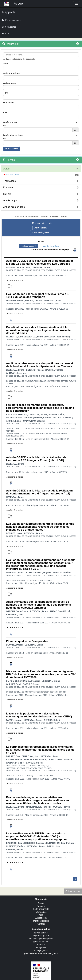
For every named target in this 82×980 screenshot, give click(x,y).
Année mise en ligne (14, 207)
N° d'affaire (9, 103)
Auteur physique (11, 73)
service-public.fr (41, 933)
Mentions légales (41, 921)
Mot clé (7, 194)
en (4, 125)
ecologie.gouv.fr (41, 950)
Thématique (10, 181)
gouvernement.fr (41, 942)
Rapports (41, 906)
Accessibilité (41, 918)
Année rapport (11, 200)
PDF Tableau (41, 228)
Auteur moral (10, 83)
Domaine (8, 187)
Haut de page (73, 891)
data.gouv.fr (41, 948)
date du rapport (28, 246)
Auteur (7, 169)
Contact (41, 924)
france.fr (41, 945)
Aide (41, 915)
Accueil (41, 903)
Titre (5, 93)
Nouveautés (41, 912)
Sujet (6, 63)
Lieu (5, 112)
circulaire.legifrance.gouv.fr (41, 939)
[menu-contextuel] (4, 59)
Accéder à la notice (15, 280)
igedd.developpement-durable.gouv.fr (41, 953)
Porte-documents (41, 909)
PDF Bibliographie (41, 232)
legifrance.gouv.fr (41, 936)
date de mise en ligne (51, 246)
